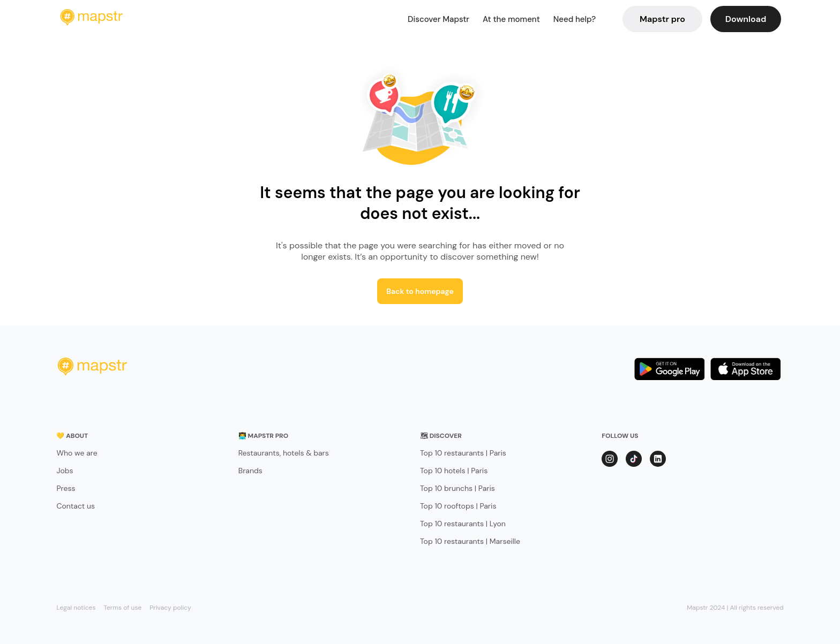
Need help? (575, 19)
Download (746, 19)
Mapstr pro (662, 19)
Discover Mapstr (438, 19)
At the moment (511, 19)
